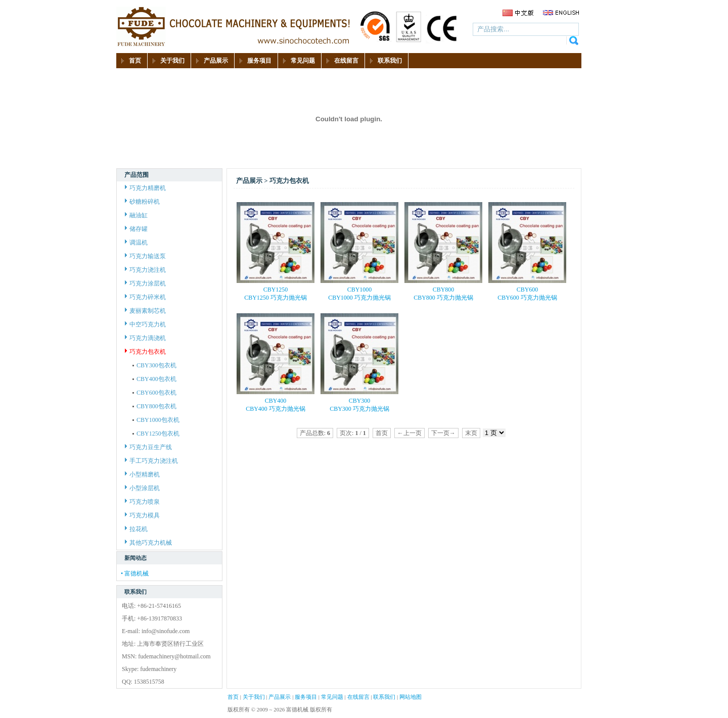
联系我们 (384, 697)
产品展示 (280, 697)
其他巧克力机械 (148, 543)
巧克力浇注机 (145, 270)
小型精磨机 (142, 474)
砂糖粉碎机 (142, 202)
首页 (233, 697)
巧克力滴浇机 (145, 338)
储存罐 (136, 229)
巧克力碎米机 (145, 297)
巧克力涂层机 (145, 283)
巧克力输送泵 (145, 256)
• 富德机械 (135, 573)
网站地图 (411, 697)
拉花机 (136, 529)
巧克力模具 (142, 515)
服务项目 (306, 697)
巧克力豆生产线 (148, 447)
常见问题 (332, 697)
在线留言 (358, 697)
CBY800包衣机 (154, 406)
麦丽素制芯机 (145, 311)
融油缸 (136, 215)
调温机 (136, 243)
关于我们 (254, 697)
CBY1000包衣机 (156, 420)
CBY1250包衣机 (156, 434)
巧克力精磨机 (145, 188)
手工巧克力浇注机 (151, 461)
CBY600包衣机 (154, 393)
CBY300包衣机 (154, 365)
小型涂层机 (142, 488)
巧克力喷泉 (142, 502)
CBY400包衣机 (154, 379)
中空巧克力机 (145, 324)
